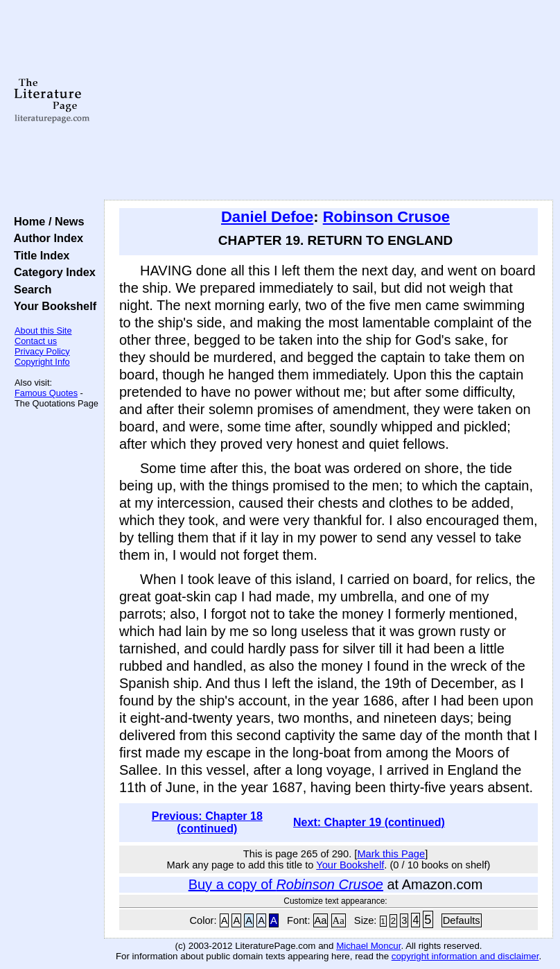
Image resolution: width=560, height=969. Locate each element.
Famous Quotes (46, 393)
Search (29, 289)
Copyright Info (42, 362)
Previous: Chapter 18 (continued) (207, 822)
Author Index (45, 238)
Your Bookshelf (52, 306)
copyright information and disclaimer (465, 956)
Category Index (52, 272)
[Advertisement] (329, 101)
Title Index (38, 255)
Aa (321, 920)
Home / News (46, 221)
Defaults (462, 920)
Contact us (36, 341)
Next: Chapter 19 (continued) (369, 822)
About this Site (43, 331)
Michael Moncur (368, 946)
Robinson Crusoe (386, 217)
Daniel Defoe (267, 217)
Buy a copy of (286, 884)
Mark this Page (391, 854)
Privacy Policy (42, 351)
